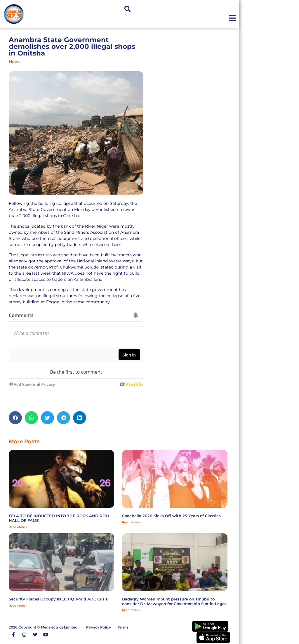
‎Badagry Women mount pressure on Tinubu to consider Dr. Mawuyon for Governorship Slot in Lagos (174, 601)
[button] (127, 9)
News (15, 62)
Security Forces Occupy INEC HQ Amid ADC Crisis (58, 599)
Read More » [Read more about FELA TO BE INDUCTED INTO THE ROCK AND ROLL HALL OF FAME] (18, 527)
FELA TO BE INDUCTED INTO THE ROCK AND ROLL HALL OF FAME (60, 518)
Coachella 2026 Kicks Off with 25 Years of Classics (171, 516)
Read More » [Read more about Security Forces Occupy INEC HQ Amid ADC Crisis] (18, 606)
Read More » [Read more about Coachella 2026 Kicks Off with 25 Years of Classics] (131, 522)
